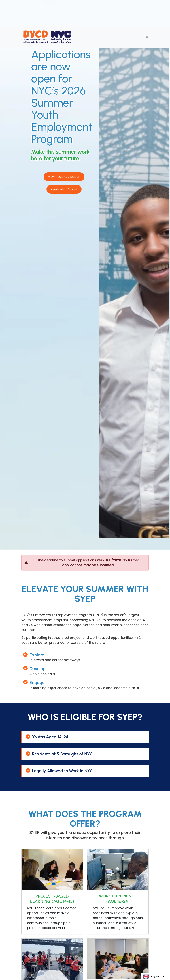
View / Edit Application (64, 177)
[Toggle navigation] (147, 37)
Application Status (64, 189)
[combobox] (154, 976)
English (151, 977)
